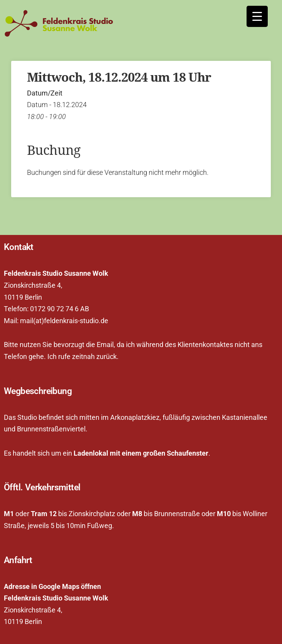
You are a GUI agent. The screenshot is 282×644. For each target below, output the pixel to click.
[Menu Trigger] (257, 16)
